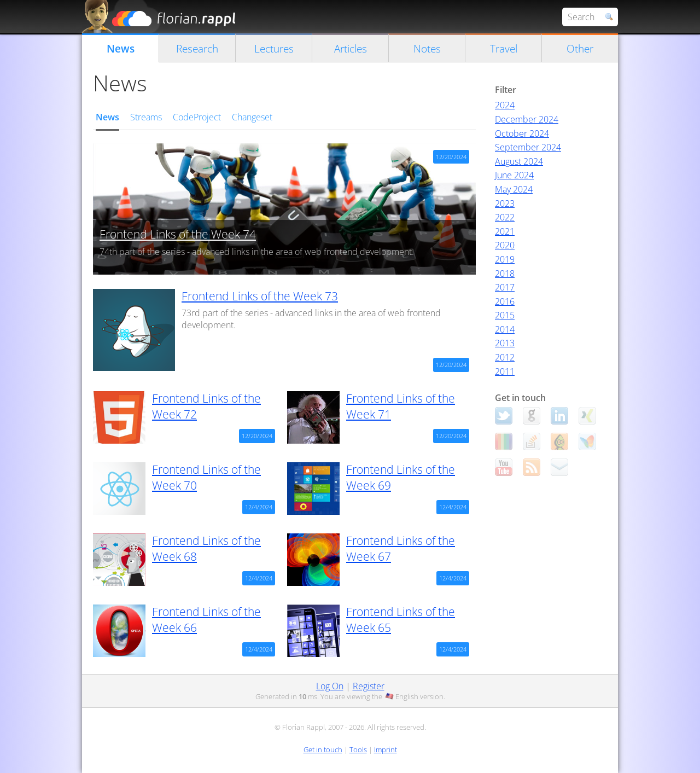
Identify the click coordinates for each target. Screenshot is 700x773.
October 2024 (522, 133)
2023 (505, 204)
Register (369, 686)
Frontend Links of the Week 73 (260, 296)
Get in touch (323, 749)
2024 (505, 105)
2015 (505, 315)
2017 (505, 287)
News (121, 48)
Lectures (274, 48)
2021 (505, 231)
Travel (504, 48)
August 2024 (519, 161)
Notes (427, 48)
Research (197, 48)
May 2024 (514, 189)
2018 (505, 274)
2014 (505, 329)
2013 (505, 343)
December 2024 (527, 119)
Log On (330, 686)
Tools (358, 749)
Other (580, 48)
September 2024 (528, 147)
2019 (505, 259)
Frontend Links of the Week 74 (178, 234)
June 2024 (514, 175)
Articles (351, 48)
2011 (505, 371)
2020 (505, 245)
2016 (505, 301)
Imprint (386, 749)
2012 (505, 357)
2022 (505, 217)
